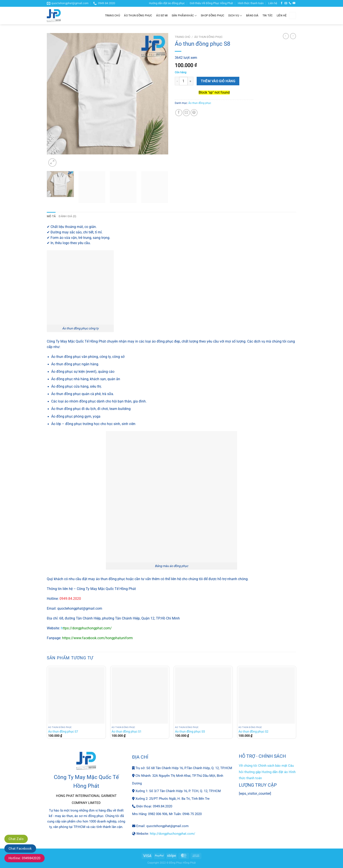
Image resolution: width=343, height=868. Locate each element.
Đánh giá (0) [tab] (66, 216)
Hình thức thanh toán (251, 3)
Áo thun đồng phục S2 (253, 731)
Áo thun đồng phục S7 (63, 731)
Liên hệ (273, 3)
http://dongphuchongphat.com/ (172, 833)
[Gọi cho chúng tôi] (290, 3)
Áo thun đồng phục (138, 15)
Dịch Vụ (235, 16)
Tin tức (268, 15)
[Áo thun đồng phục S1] (140, 695)
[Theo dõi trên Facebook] (282, 3)
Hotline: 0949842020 (24, 858)
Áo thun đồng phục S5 (190, 731)
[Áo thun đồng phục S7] (76, 695)
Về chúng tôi (248, 765)
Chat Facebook (20, 849)
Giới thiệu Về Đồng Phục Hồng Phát (211, 3)
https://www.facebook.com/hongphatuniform (97, 638)
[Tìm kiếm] (292, 16)
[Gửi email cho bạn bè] (186, 113)
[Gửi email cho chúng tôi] (286, 3)
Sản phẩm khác (184, 16)
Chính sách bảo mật (273, 765)
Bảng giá (252, 15)
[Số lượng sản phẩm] (183, 81)
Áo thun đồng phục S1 (127, 731)
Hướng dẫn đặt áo (275, 772)
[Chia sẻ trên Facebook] (179, 113)
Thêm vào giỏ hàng (218, 81)
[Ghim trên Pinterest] (194, 113)
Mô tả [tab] (51, 216)
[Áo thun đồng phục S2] (267, 695)
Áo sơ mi (162, 15)
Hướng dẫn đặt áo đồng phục (167, 3)
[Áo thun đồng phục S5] (203, 695)
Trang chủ (113, 15)
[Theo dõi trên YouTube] (294, 3)
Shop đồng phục (213, 15)
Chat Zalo (16, 839)
